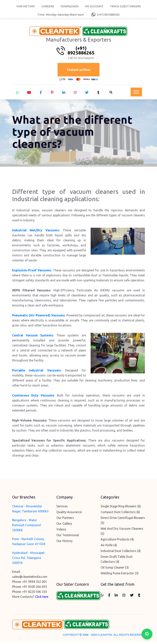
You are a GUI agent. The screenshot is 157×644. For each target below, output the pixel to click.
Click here (42, 599)
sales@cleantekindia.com (30, 579)
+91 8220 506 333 (35, 594)
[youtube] (29, 93)
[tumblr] (98, 93)
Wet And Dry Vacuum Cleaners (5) (122, 533)
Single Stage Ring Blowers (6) (121, 508)
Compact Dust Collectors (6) (120, 514)
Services (62, 508)
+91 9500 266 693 (35, 589)
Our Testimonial (68, 537)
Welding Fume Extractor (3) (120, 575)
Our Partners (65, 520)
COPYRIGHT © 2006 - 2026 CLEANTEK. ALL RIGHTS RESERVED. (104, 637)
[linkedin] (64, 93)
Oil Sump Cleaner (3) (115, 569)
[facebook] (41, 93)
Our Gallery (64, 525)
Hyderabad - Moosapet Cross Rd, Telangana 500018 (28, 560)
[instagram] (75, 93)
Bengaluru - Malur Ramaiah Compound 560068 (26, 527)
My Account (94, 6)
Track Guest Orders (125, 6)
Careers (48, 6)
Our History (26, 6)
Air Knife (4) (109, 547)
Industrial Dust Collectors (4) (121, 553)
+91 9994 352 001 (35, 584)
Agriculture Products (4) (117, 541)
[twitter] (87, 93)
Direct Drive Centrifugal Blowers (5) (123, 522)
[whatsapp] (18, 93)
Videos (61, 531)
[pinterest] (52, 93)
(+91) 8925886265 (108, 15)
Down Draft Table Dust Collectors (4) (117, 561)
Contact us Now (79, 70)
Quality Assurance (69, 514)
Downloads (70, 6)
